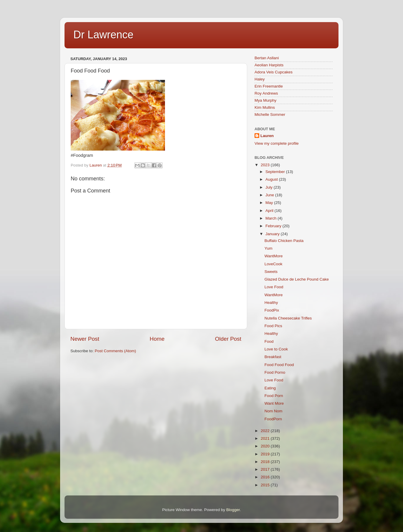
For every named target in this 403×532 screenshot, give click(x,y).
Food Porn (274, 396)
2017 (266, 469)
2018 (266, 462)
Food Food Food (279, 365)
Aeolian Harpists (269, 65)
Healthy (271, 303)
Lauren (267, 136)
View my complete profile (277, 143)
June (270, 195)
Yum (269, 248)
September (276, 172)
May (270, 203)
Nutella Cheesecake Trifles (288, 318)
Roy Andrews (266, 93)
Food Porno (275, 372)
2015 (266, 485)
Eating (270, 388)
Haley (260, 79)
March (271, 218)
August (272, 179)
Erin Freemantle (269, 86)
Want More (274, 403)
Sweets (271, 272)
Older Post (228, 339)
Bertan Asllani (267, 58)
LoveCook (274, 264)
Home (157, 339)
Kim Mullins (265, 107)
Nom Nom (274, 411)
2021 (266, 438)
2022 (266, 431)
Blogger (233, 510)
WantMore (274, 256)
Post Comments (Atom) (115, 351)
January (273, 234)
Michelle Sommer (270, 115)
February (274, 226)
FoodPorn (273, 419)
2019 (266, 454)
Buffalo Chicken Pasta (284, 241)
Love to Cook (276, 349)
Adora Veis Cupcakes (274, 72)
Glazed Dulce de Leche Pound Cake (297, 279)
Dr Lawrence (103, 35)
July (270, 187)
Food (269, 341)
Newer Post (85, 339)
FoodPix (272, 310)
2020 (266, 446)
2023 (266, 165)
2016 (266, 477)
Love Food (274, 287)
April (270, 211)
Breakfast (273, 357)
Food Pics (273, 326)
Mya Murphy (265, 100)
